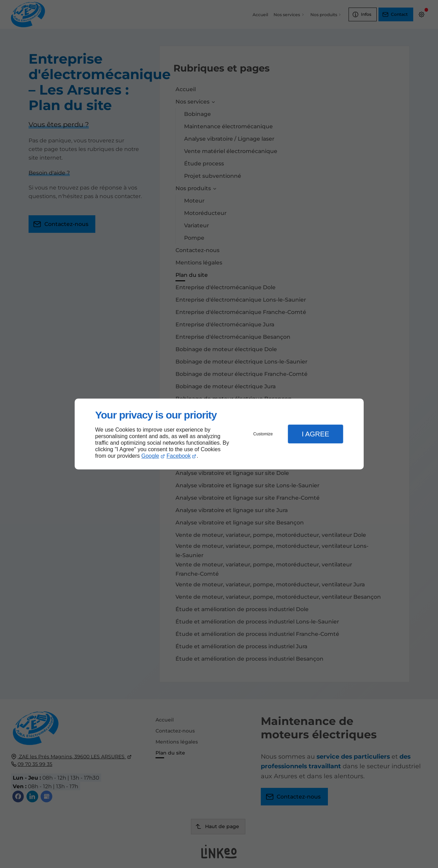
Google (150, 456)
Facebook (179, 456)
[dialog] (219, 434)
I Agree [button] (316, 434)
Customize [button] (263, 434)
